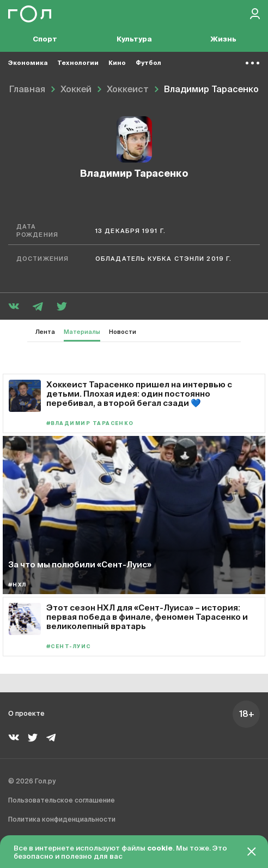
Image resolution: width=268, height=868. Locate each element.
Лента (45, 332)
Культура (134, 40)
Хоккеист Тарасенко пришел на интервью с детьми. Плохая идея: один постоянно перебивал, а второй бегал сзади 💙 (139, 394)
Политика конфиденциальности (62, 820)
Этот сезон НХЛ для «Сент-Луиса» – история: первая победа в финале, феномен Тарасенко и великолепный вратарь (147, 617)
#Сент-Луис (69, 647)
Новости (123, 332)
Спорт (45, 40)
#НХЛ (17, 585)
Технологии (78, 63)
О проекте (26, 714)
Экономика (28, 63)
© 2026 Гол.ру (32, 782)
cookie (160, 849)
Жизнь (223, 40)
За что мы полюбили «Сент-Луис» (80, 564)
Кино (117, 63)
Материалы (82, 332)
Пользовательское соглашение (62, 801)
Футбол (148, 63)
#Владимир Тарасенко (90, 424)
